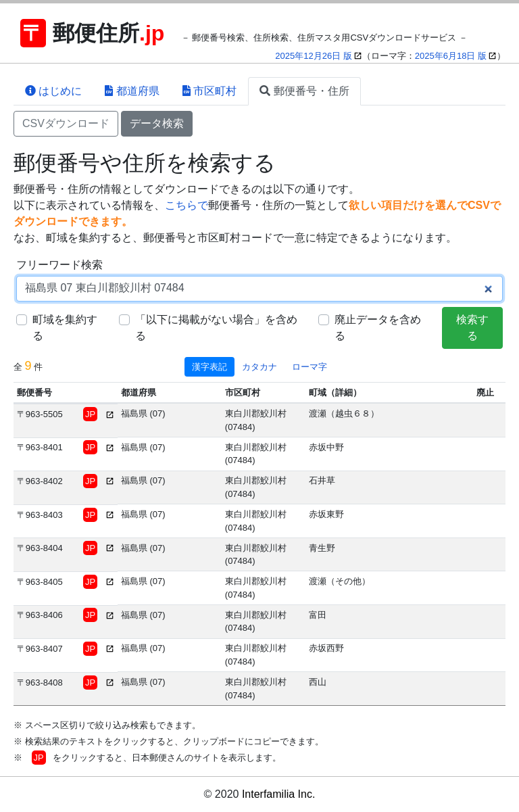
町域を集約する (65, 328)
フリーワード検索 (59, 265)
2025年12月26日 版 (313, 56)
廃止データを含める (378, 328)
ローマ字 (310, 367)
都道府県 (132, 91)
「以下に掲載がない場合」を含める (216, 328)
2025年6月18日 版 (451, 56)
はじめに (53, 91)
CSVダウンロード (66, 123)
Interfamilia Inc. (278, 794)
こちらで (187, 205)
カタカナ (259, 367)
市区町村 (209, 91)
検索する (472, 328)
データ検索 (157, 123)
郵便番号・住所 (304, 91)
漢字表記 (209, 367)
